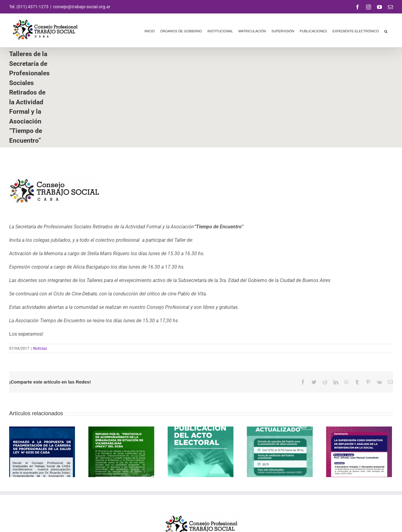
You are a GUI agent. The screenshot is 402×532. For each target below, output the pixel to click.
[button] (386, 30)
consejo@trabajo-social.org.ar (82, 7)
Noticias (40, 348)
